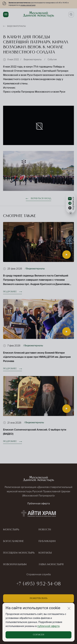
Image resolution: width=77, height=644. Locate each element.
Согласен (38, 635)
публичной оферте (48, 626)
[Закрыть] (69, 608)
